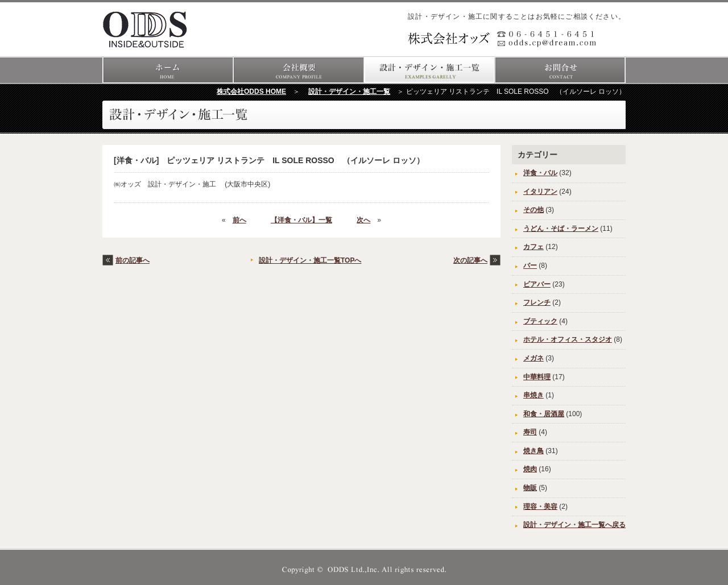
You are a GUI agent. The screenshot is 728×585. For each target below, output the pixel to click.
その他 (533, 210)
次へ (363, 220)
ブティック (540, 321)
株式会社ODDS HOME (251, 92)
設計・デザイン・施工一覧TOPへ (310, 260)
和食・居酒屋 (544, 414)
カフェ (533, 247)
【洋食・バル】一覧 (301, 220)
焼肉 (530, 469)
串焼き (533, 395)
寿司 (530, 432)
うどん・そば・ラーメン (561, 229)
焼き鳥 (533, 451)
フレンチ (537, 302)
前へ (239, 220)
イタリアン (540, 192)
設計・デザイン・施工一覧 (349, 92)
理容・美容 (540, 507)
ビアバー (537, 284)
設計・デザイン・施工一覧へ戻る (574, 525)
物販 (530, 488)
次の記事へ (470, 260)
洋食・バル (540, 173)
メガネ (533, 358)
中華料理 (537, 377)
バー (530, 265)
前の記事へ (133, 260)
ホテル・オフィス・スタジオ (568, 339)
